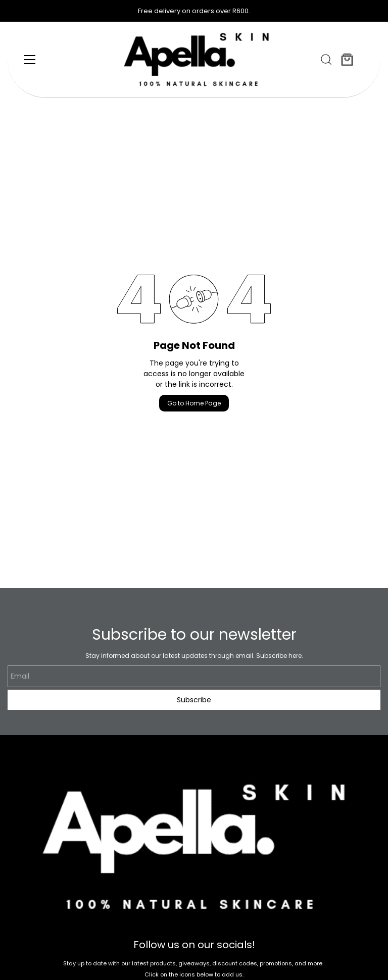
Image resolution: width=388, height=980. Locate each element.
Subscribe (194, 700)
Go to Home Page (194, 403)
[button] (326, 60)
